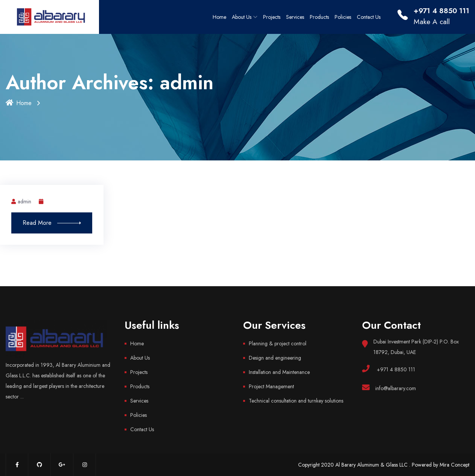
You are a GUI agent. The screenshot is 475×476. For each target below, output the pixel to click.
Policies (343, 17)
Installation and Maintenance (279, 372)
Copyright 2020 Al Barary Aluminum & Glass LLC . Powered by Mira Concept (384, 465)
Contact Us (369, 17)
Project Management (271, 386)
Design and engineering (275, 358)
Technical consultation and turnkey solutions (296, 401)
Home (219, 17)
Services (295, 17)
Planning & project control (278, 343)
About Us (242, 17)
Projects (272, 17)
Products (319, 17)
